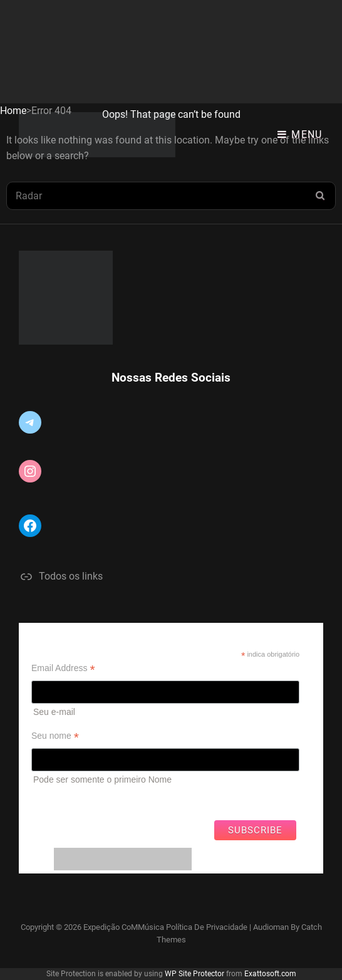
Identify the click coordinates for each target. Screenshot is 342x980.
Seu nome (55, 736)
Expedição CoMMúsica (124, 927)
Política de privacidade (207, 927)
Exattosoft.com (270, 974)
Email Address (63, 668)
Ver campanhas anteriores (82, 800)
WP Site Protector (194, 974)
